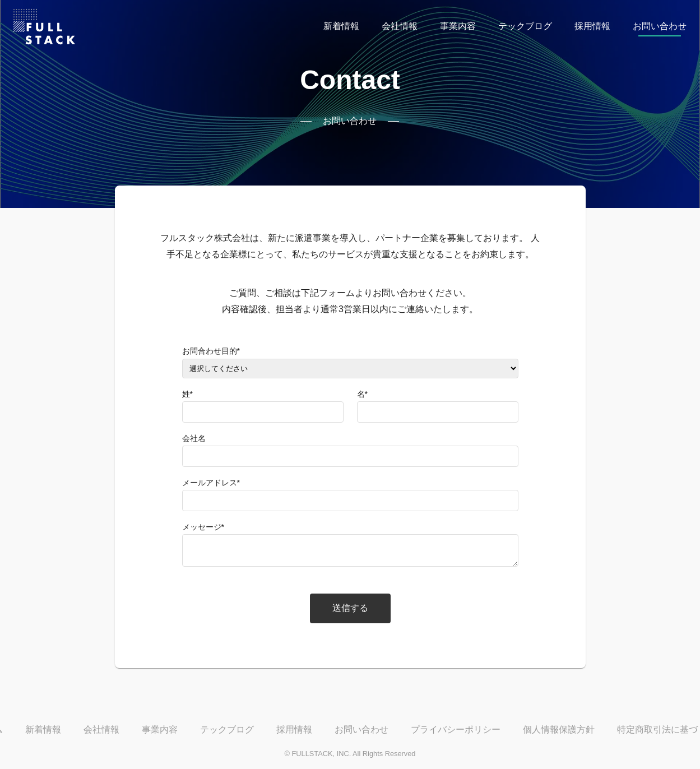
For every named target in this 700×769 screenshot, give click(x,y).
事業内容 (458, 26)
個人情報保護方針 (559, 729)
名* (362, 394)
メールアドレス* (211, 483)
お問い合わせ (660, 26)
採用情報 (592, 26)
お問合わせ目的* (211, 351)
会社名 (194, 438)
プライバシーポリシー (456, 729)
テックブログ (525, 26)
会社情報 (400, 26)
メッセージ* (203, 527)
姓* (187, 394)
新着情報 (341, 26)
